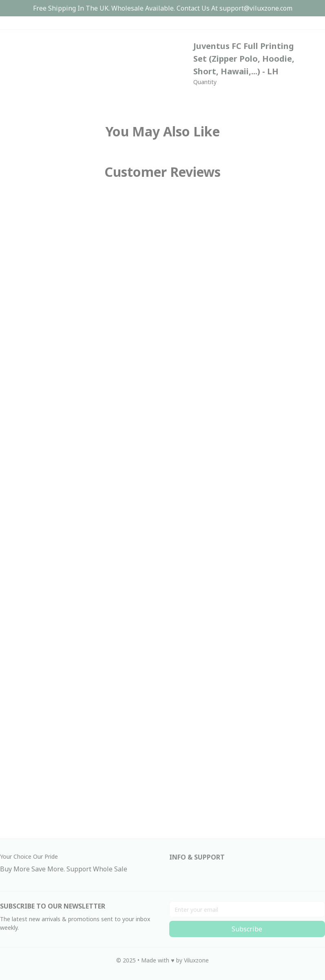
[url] (256, 8)
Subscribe (247, 929)
